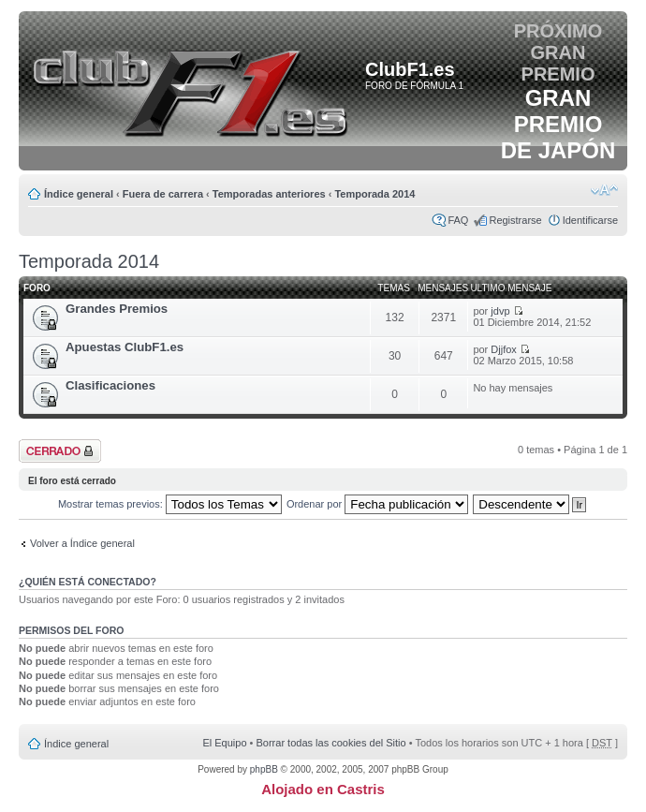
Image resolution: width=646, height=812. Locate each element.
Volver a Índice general (82, 543)
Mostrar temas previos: (170, 504)
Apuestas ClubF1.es (125, 347)
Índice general (79, 194)
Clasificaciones (110, 385)
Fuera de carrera (163, 194)
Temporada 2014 (374, 194)
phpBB (264, 769)
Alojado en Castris (323, 789)
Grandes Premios (117, 309)
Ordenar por (377, 504)
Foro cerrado (60, 451)
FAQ (458, 220)
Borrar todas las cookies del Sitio (330, 743)
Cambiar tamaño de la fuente (604, 190)
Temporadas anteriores (269, 194)
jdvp (500, 311)
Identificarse (590, 220)
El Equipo (224, 743)
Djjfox (504, 349)
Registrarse (515, 220)
